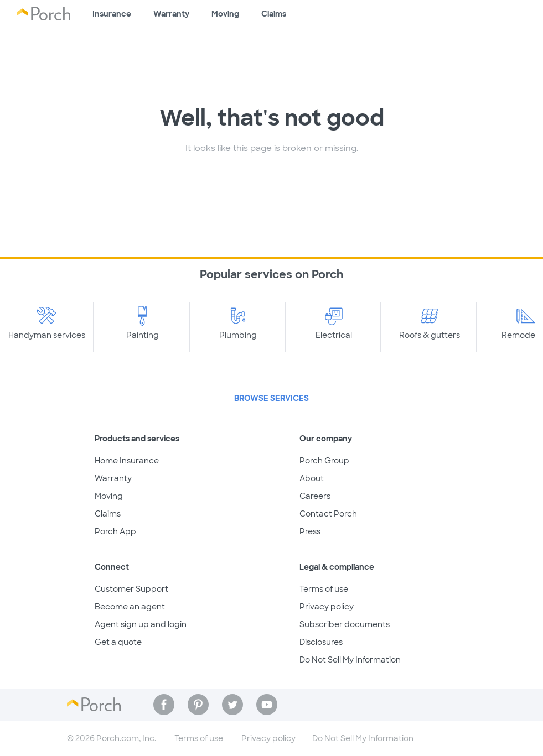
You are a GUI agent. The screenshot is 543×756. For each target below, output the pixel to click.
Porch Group (324, 461)
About (312, 478)
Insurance (112, 14)
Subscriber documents (345, 624)
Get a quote (118, 642)
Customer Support (131, 589)
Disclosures (321, 642)
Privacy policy (327, 607)
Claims (274, 14)
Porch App (115, 531)
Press (310, 531)
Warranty (171, 14)
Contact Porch (328, 514)
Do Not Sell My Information (350, 660)
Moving (225, 14)
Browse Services (271, 398)
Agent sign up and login (141, 624)
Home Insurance (127, 461)
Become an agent (130, 607)
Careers (315, 496)
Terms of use (324, 589)
